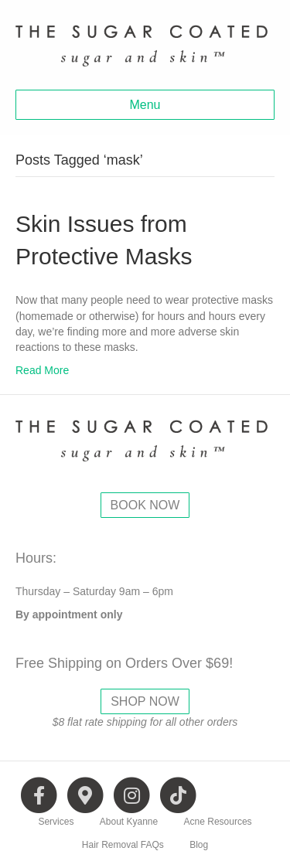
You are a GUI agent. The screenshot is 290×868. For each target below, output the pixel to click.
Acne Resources (218, 822)
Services (56, 822)
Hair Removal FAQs (123, 845)
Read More (42, 370)
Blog (199, 845)
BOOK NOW (145, 505)
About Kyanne (129, 822)
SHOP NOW (145, 701)
